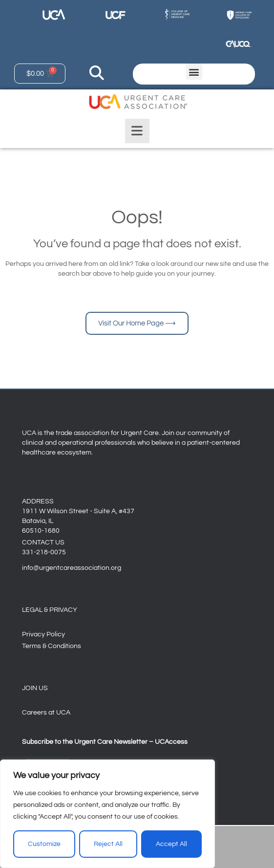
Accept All (171, 844)
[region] (107, 814)
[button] (194, 72)
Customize (44, 844)
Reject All (108, 844)
